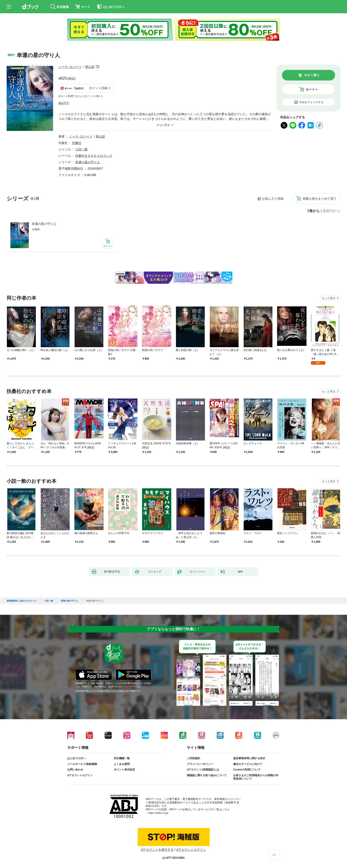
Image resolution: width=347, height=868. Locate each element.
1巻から (313, 211)
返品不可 (64, 103)
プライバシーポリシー (200, 764)
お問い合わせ (75, 770)
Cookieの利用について (247, 770)
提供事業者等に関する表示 (249, 758)
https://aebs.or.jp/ (158, 813)
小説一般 (81, 149)
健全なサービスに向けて (248, 764)
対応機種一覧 (122, 758)
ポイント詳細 (98, 88)
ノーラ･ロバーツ (70, 67)
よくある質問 (122, 764)
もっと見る (329, 298)
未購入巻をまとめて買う (320, 199)
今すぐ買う (312, 75)
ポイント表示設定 (124, 770)
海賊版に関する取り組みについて (207, 775)
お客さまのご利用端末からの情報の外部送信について (256, 777)
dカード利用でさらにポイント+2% (79, 96)
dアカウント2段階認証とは (203, 770)
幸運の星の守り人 (44, 224)
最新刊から (332, 211)
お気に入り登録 (273, 199)
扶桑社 (77, 143)
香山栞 (90, 67)
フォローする (98, 67)
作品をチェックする (311, 102)
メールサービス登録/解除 (82, 764)
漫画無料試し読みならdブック (22, 601)
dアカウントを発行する (157, 850)
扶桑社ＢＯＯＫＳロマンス (94, 156)
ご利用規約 (193, 758)
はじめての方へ (77, 758)
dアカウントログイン (80, 775)
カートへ (312, 89)
